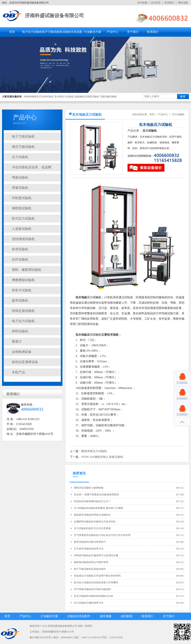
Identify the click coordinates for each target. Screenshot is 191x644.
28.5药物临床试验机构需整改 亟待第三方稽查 (98, 508)
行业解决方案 (93, 32)
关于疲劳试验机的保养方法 (89, 549)
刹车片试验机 (22, 290)
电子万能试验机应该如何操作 (90, 569)
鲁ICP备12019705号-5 (41, 637)
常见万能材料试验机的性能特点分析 (94, 596)
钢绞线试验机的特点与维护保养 (91, 562)
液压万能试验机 (23, 147)
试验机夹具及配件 (79, 616)
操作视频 (106, 616)
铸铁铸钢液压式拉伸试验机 (39, 97)
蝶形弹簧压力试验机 (94, 451)
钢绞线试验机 (22, 208)
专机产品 (18, 372)
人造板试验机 (22, 229)
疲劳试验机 (20, 300)
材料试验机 (20, 331)
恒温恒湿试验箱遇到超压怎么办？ (92, 501)
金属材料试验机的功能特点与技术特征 (95, 522)
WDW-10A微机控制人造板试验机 (102, 457)
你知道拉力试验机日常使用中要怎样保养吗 (97, 576)
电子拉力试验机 (32, 32)
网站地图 (183, 3)
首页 (12, 32)
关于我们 (133, 32)
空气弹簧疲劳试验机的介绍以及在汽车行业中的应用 (102, 535)
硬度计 (17, 341)
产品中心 (113, 32)
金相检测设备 (22, 352)
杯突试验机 (20, 249)
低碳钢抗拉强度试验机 (87, 97)
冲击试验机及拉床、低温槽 (32, 167)
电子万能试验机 (52, 32)
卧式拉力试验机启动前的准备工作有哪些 (96, 582)
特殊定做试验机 (23, 311)
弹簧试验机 (20, 188)
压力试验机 (20, 157)
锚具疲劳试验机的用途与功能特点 (92, 515)
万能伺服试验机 (108, 97)
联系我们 (170, 3)
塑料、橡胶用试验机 (27, 270)
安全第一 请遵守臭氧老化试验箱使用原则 (96, 495)
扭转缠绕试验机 (23, 239)
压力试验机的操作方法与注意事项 (92, 528)
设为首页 (156, 3)
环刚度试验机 (22, 198)
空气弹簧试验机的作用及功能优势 (92, 589)
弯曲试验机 (20, 177)
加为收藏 (142, 3)
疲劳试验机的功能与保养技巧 (90, 542)
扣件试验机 (20, 259)
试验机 (97, 335)
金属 (116, 313)
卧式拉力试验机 (23, 218)
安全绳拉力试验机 (64, 97)
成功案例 (127, 616)
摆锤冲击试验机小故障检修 (89, 488)
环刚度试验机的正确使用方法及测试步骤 (96, 555)
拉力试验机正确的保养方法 (89, 603)
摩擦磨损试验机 (23, 280)
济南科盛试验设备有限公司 (54, 16)
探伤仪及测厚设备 (25, 362)
